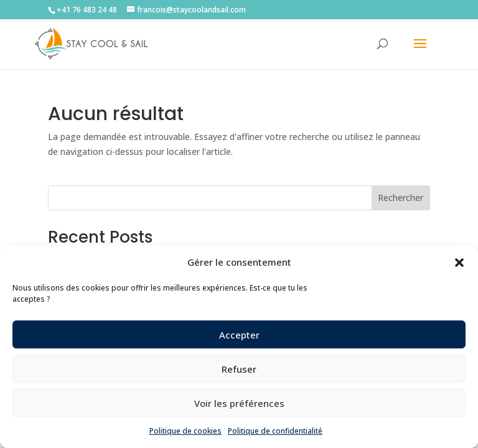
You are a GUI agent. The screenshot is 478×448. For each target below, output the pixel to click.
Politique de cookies (185, 431)
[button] (459, 263)
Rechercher (401, 198)
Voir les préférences (239, 403)
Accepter (239, 335)
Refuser (239, 369)
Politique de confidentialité (275, 431)
